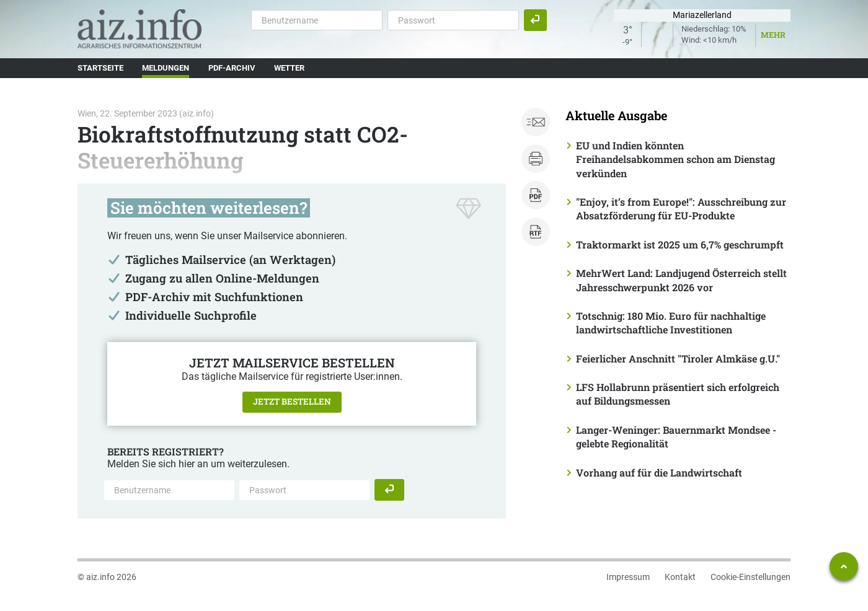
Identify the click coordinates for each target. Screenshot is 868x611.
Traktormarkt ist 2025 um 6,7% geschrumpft (680, 244)
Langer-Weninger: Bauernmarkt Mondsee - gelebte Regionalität (676, 437)
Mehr (773, 35)
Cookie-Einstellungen (751, 577)
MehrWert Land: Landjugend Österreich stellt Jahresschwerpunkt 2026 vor (681, 280)
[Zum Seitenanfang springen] (844, 566)
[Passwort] (453, 20)
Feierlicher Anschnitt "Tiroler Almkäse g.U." (678, 358)
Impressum (628, 577)
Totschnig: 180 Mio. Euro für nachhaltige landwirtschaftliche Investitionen (671, 323)
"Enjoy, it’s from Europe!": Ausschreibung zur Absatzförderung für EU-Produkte (681, 209)
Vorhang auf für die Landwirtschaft (659, 473)
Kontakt (680, 577)
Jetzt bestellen (292, 402)
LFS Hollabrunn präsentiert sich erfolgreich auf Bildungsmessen (678, 394)
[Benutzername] (317, 20)
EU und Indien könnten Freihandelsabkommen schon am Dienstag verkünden (675, 159)
